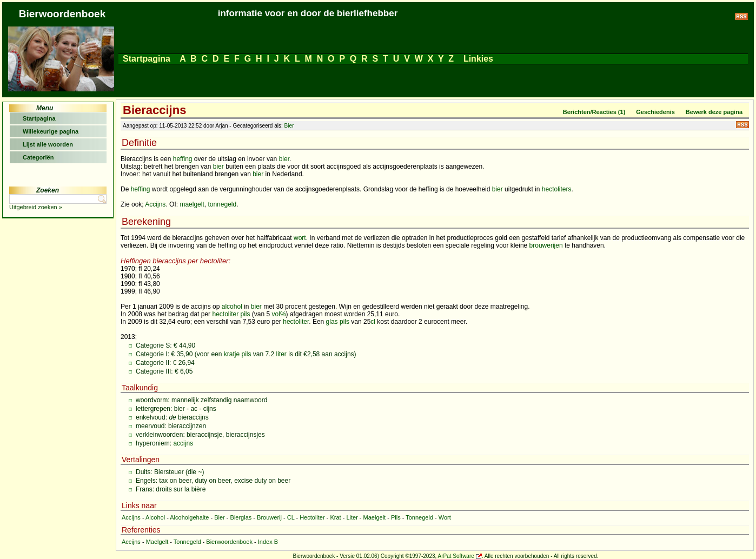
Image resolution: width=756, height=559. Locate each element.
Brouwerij (269, 517)
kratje (232, 354)
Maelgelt (375, 517)
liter (281, 354)
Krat (335, 517)
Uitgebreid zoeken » (36, 207)
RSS (742, 125)
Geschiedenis (655, 112)
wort (300, 238)
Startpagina (147, 59)
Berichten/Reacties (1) (594, 112)
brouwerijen (546, 245)
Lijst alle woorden (48, 144)
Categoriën (38, 157)
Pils (396, 517)
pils (246, 314)
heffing (183, 159)
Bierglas (241, 517)
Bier (289, 126)
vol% (279, 314)
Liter (352, 517)
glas (332, 322)
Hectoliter (312, 517)
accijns (183, 443)
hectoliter (225, 314)
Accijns (155, 204)
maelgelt (192, 204)
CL (291, 517)
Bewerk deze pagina (714, 112)
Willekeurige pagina (51, 131)
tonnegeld (222, 204)
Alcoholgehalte (189, 517)
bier (284, 159)
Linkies (478, 59)
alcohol (232, 307)
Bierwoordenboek (229, 542)
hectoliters (557, 189)
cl (373, 322)
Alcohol (155, 517)
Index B (268, 542)
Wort (445, 517)
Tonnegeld (419, 517)
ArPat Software (456, 556)
